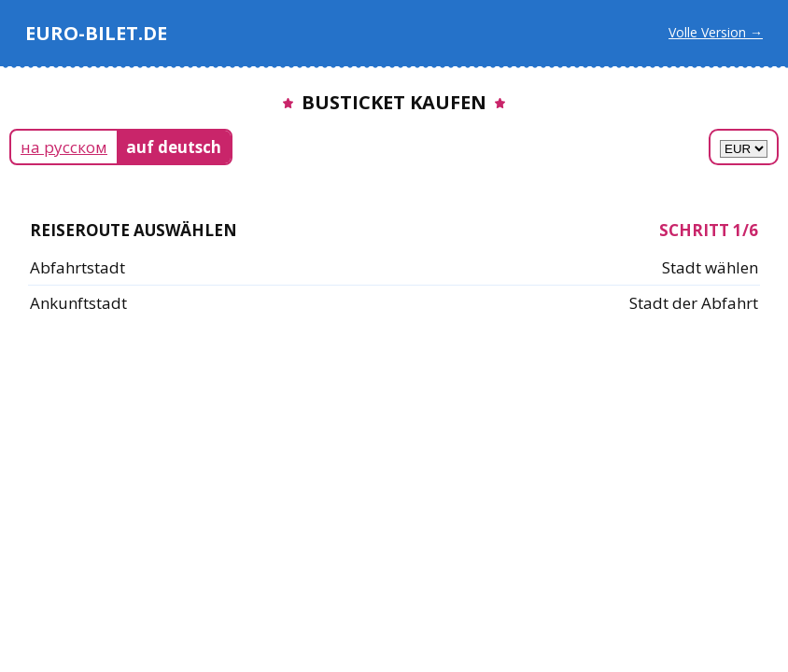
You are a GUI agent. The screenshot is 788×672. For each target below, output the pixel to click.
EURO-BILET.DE (96, 33)
